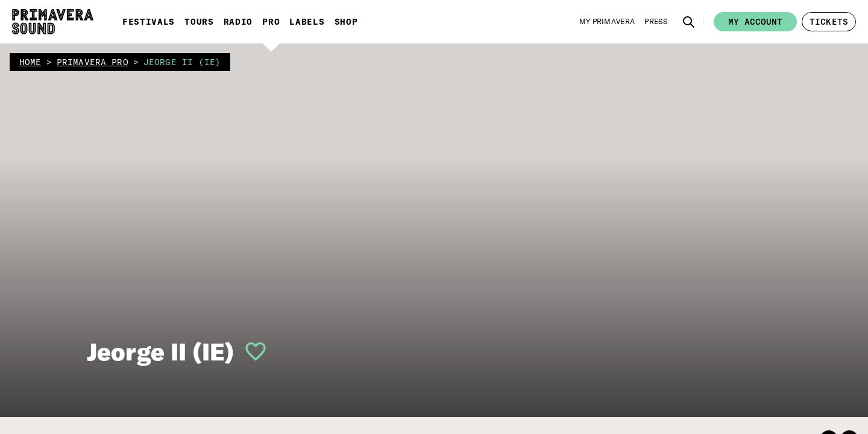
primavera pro (93, 62)
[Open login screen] (251, 351)
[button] (689, 22)
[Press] (656, 22)
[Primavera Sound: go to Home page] (53, 22)
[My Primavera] (607, 22)
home (30, 62)
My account (755, 22)
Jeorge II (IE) (160, 351)
